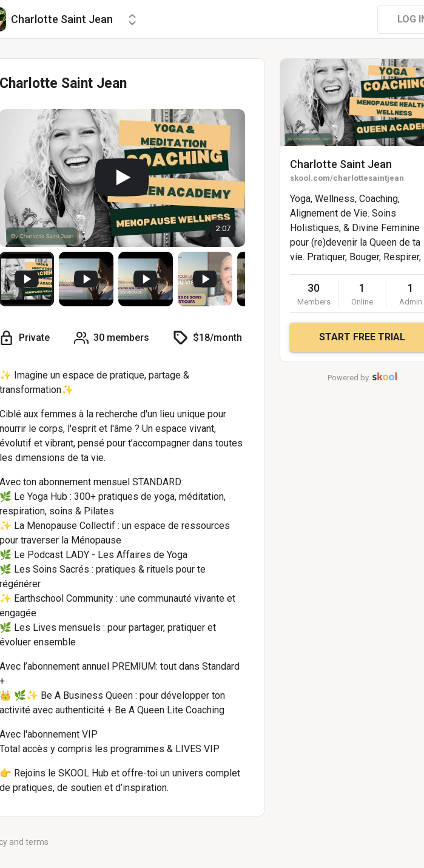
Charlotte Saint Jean (341, 164)
